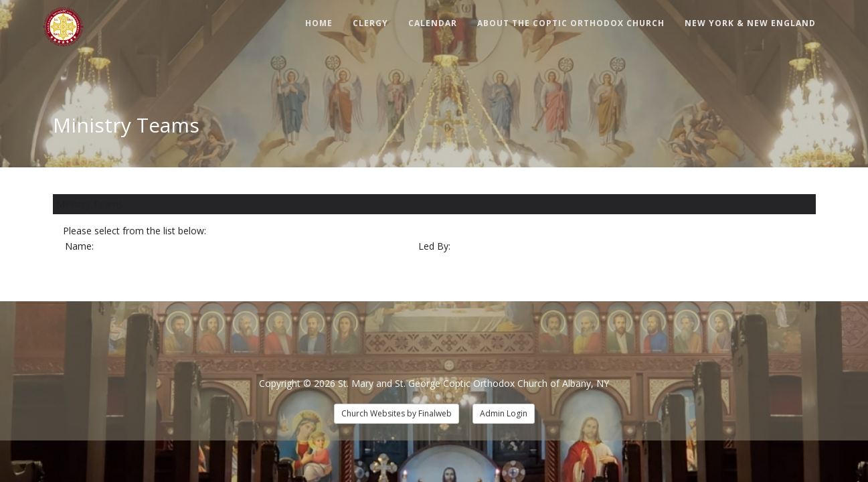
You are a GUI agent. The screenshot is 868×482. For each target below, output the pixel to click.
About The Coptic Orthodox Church (571, 23)
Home (319, 23)
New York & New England (750, 23)
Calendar (433, 23)
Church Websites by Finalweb (397, 413)
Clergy (370, 23)
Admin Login (504, 413)
